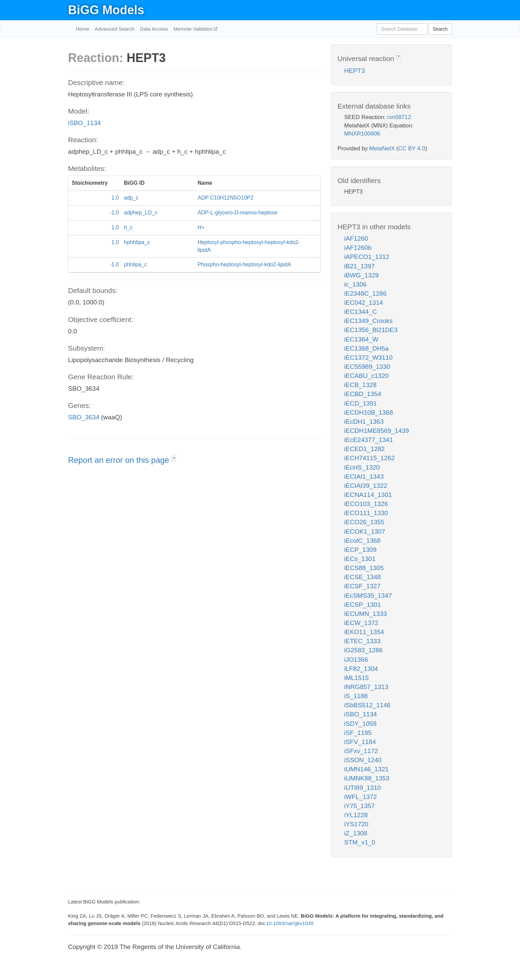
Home (83, 29)
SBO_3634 (84, 417)
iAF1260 (356, 239)
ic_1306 (355, 284)
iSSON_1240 (363, 760)
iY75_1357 (360, 806)
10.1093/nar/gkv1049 (290, 923)
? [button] (174, 459)
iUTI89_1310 (363, 788)
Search (440, 29)
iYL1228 (356, 815)
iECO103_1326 (366, 504)
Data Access (154, 29)
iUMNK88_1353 (367, 778)
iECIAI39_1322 (366, 486)
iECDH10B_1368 (369, 412)
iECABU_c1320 (366, 376)
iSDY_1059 (360, 724)
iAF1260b (358, 248)
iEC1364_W (361, 339)
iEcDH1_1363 (364, 422)
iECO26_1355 (364, 522)
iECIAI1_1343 (364, 477)
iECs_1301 (360, 559)
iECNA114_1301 (368, 495)
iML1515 (356, 678)
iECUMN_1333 (366, 614)
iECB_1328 (360, 385)
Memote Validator (194, 29)
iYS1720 (356, 824)
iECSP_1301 (363, 605)
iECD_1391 (361, 403)
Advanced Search (115, 29)
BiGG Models (106, 10)
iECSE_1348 (363, 577)
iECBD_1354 (363, 394)
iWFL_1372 (361, 797)
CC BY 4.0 (412, 149)
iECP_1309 (360, 550)
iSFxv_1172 (361, 751)
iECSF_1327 (362, 586)
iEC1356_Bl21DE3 (371, 330)
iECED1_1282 (364, 449)
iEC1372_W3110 (368, 358)
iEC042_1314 (364, 303)
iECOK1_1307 (365, 531)
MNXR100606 (362, 134)
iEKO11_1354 (364, 632)
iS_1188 (356, 696)
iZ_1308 (356, 833)
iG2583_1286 (363, 650)
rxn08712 (399, 117)
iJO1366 (356, 660)
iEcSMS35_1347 (368, 596)
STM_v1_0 (360, 842)
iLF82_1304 (361, 669)
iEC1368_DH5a (366, 348)
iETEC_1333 (362, 641)
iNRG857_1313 (366, 687)
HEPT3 (354, 71)
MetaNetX (382, 149)
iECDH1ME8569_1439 (377, 431)
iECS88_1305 (364, 568)
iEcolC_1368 (362, 541)
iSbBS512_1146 (367, 705)
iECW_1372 (361, 623)
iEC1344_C (361, 312)
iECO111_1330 (366, 513)
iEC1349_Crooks (368, 321)
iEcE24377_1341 (369, 440)
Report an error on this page (120, 460)
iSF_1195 (358, 733)
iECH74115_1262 (369, 458)
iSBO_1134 (84, 123)
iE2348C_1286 (365, 293)
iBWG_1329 (361, 275)
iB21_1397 (360, 266)
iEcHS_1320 (362, 467)
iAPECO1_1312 (367, 257)
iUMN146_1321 (366, 769)
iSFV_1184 (360, 742)
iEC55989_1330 (367, 367)
